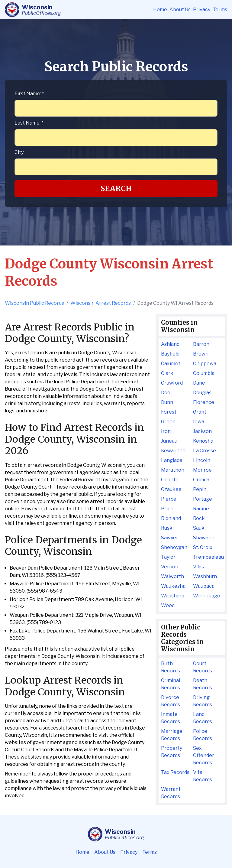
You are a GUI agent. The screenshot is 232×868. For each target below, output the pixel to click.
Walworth (172, 576)
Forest (169, 412)
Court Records (203, 667)
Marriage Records (172, 735)
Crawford (172, 383)
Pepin (200, 489)
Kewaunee (173, 451)
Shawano (204, 538)
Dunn (167, 402)
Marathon (173, 470)
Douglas (202, 393)
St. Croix (203, 547)
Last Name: (29, 123)
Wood (168, 605)
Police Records (203, 735)
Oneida (201, 480)
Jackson (202, 431)
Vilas (198, 567)
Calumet (171, 364)
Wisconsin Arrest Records (101, 303)
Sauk (199, 528)
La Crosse (205, 451)
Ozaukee (171, 489)
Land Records (203, 718)
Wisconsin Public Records (34, 303)
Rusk (167, 528)
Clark (167, 373)
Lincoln (202, 460)
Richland (171, 518)
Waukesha (173, 586)
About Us (180, 10)
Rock (199, 518)
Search (116, 189)
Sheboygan (174, 547)
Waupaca (204, 586)
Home (160, 10)
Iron (166, 431)
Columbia (204, 373)
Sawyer (170, 538)
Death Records (203, 684)
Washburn (205, 576)
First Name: (29, 94)
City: (19, 152)
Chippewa (205, 364)
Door (167, 393)
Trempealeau (208, 557)
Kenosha (203, 441)
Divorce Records (171, 701)
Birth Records (171, 667)
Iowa (199, 422)
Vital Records (203, 776)
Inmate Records (171, 718)
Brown (201, 354)
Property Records (172, 752)
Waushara (173, 596)
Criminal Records (171, 684)
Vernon (170, 567)
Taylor (168, 557)
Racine (201, 509)
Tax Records (175, 772)
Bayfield (170, 354)
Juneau (169, 441)
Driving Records (203, 701)
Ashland (170, 344)
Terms (220, 10)
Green (168, 422)
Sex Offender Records (204, 755)
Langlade (172, 460)
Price (167, 509)
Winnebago (207, 596)
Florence (204, 402)
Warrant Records (171, 793)
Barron (201, 344)
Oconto (170, 480)
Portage (203, 499)
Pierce (169, 499)
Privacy (202, 10)
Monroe (202, 470)
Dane (199, 383)
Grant (200, 412)
